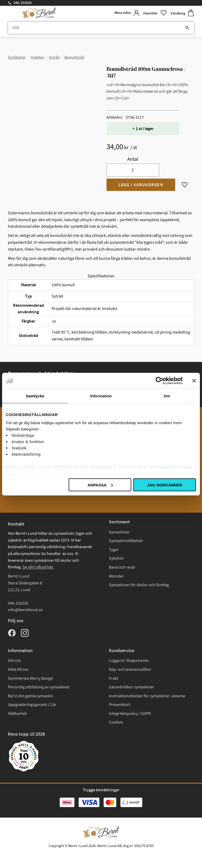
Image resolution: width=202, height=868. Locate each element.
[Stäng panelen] (194, 381)
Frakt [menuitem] (113, 678)
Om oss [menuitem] (14, 661)
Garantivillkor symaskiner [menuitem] (132, 687)
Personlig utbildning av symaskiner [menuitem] (39, 687)
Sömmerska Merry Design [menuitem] (31, 678)
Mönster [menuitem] (116, 576)
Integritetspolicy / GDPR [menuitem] (130, 714)
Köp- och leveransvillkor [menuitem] (130, 669)
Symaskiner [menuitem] (119, 532)
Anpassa (100, 485)
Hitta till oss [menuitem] (18, 669)
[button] (155, 13)
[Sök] (187, 28)
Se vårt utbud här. (38, 567)
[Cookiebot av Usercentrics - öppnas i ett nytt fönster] (160, 381)
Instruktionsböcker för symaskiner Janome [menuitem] (147, 696)
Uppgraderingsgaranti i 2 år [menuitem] (32, 705)
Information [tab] (101, 396)
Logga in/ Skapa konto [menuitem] (129, 661)
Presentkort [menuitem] (119, 705)
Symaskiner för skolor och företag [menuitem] (139, 585)
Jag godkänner (165, 485)
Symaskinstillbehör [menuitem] (126, 541)
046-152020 (23, 3)
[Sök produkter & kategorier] (101, 28)
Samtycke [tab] (35, 396)
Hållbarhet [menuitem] (17, 714)
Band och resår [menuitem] (122, 567)
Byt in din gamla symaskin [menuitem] (31, 696)
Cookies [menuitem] (116, 722)
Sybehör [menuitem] (116, 558)
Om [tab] (167, 396)
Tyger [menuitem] (114, 550)
